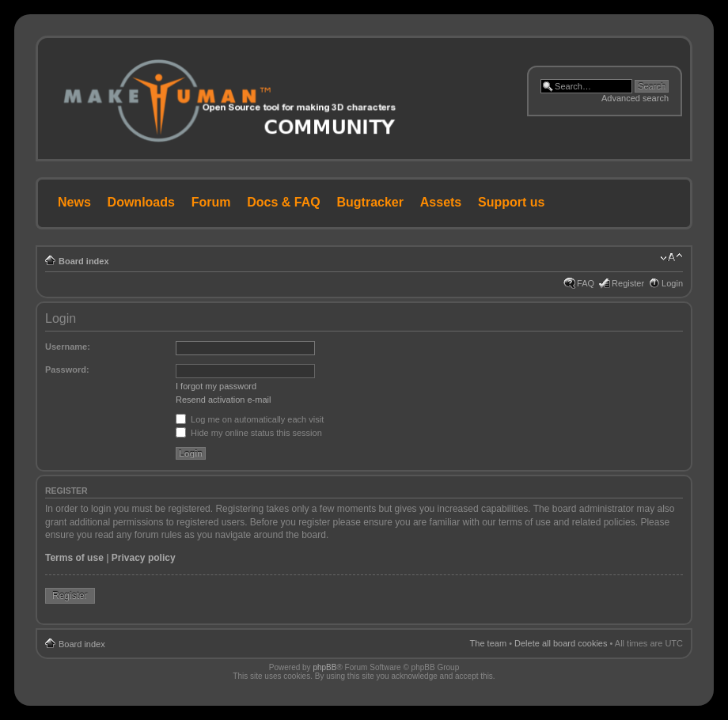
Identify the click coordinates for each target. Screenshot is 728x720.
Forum (211, 202)
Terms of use (74, 558)
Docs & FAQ (283, 202)
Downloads (141, 202)
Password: (67, 369)
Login (672, 283)
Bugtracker (370, 202)
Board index (84, 261)
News (74, 202)
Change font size (671, 258)
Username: (68, 347)
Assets (441, 202)
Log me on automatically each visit (250, 419)
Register (628, 283)
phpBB (324, 667)
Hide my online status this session (249, 433)
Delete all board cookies (561, 643)
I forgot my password (216, 386)
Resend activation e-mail (223, 400)
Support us (511, 202)
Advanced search (635, 98)
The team (488, 643)
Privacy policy (144, 558)
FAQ (586, 283)
